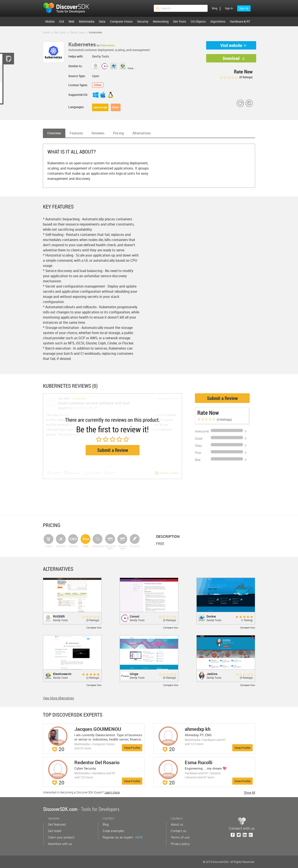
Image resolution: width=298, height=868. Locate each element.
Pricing (118, 133)
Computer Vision (121, 21)
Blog (215, 8)
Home (46, 32)
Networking (161, 21)
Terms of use (180, 837)
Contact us (179, 831)
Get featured (57, 824)
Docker (211, 616)
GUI (62, 21)
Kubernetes (107, 45)
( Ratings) (236, 77)
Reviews (98, 133)
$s (69, 8)
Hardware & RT (240, 21)
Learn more (112, 792)
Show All (249, 793)
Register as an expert (123, 837)
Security (143, 21)
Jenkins (212, 674)
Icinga (134, 674)
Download (231, 58)
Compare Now (94, 628)
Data (102, 21)
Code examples (114, 831)
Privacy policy (180, 844)
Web (71, 21)
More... (131, 68)
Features (76, 133)
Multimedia (87, 21)
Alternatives (142, 133)
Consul (135, 616)
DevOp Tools (77, 32)
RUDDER (59, 616)
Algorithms (218, 21)
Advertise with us (60, 844)
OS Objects (198, 21)
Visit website (231, 45)
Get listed (55, 831)
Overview (54, 133)
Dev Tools (180, 21)
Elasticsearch (62, 674)
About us (177, 824)
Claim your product (61, 837)
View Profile (132, 748)
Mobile (50, 21)
